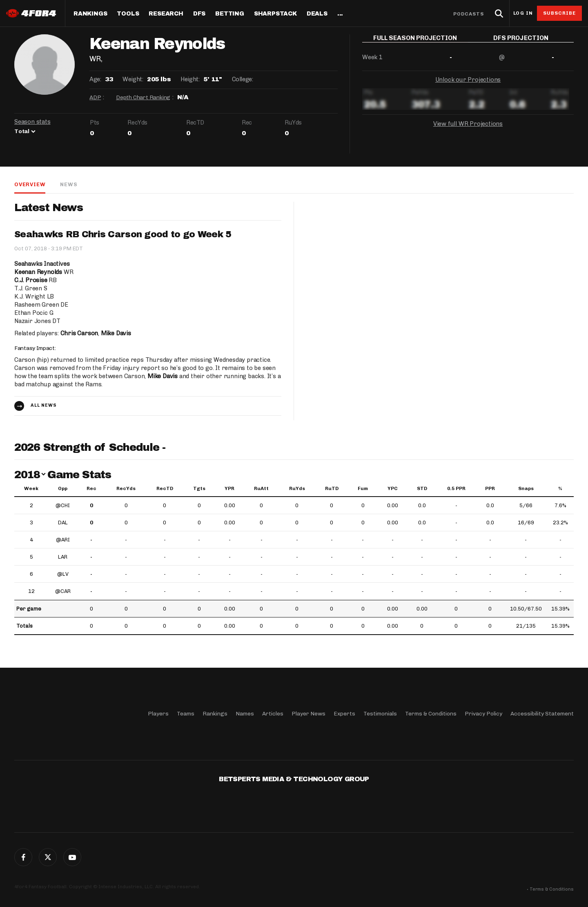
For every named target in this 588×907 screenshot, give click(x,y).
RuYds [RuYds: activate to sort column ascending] (297, 488)
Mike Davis (116, 333)
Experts (344, 714)
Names (245, 714)
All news (44, 405)
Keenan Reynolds (38, 272)
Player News (308, 714)
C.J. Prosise (31, 280)
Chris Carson (79, 333)
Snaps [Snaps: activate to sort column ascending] (526, 488)
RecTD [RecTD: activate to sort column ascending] (165, 488)
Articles (273, 714)
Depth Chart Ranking (143, 97)
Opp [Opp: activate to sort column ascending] (63, 488)
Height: (190, 79)
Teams (186, 714)
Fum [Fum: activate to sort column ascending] (363, 488)
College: (243, 79)
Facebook (23, 857)
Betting (230, 14)
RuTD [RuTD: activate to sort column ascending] (332, 488)
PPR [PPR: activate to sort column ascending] (490, 488)
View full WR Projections (468, 130)
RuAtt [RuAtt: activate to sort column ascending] (261, 488)
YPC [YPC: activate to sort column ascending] (393, 488)
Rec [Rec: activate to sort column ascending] (91, 488)
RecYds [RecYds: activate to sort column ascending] (126, 488)
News (69, 184)
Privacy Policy (483, 714)
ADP (95, 97)
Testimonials (380, 714)
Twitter (48, 857)
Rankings (90, 14)
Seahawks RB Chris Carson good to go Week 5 (123, 234)
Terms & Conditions (431, 714)
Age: (95, 79)
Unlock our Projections (468, 86)
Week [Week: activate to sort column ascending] (31, 488)
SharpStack (275, 14)
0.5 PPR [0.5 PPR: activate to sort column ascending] (456, 488)
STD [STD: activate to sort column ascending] (422, 488)
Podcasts (469, 14)
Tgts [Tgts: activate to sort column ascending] (199, 488)
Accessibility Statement (542, 714)
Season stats (32, 122)
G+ (72, 857)
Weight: (133, 79)
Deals (317, 14)
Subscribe (560, 13)
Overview (30, 184)
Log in (523, 13)
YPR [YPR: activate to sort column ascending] (229, 488)
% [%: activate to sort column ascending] (560, 488)
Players (158, 714)
